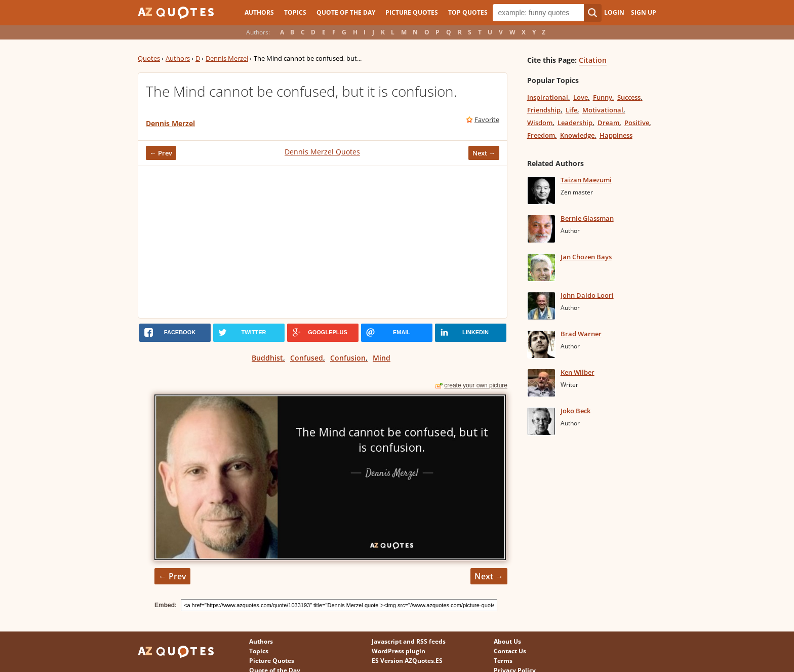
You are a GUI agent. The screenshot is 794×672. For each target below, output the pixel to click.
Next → (484, 153)
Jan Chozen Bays (586, 257)
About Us (507, 641)
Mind (382, 358)
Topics (295, 12)
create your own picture (476, 385)
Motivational (603, 110)
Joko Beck (575, 411)
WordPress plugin (399, 651)
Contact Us (510, 651)
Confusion (348, 358)
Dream (608, 123)
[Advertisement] (323, 242)
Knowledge (577, 135)
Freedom (541, 135)
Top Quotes (468, 12)
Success (629, 97)
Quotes (149, 58)
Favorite (487, 120)
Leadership (575, 123)
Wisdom (540, 123)
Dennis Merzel (227, 58)
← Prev (161, 153)
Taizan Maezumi (586, 180)
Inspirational (548, 97)
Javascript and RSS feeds (409, 641)
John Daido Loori (587, 295)
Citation (593, 60)
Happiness (616, 135)
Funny (603, 97)
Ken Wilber (578, 372)
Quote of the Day (346, 12)
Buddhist (267, 358)
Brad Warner (581, 334)
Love (581, 97)
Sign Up (644, 12)
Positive (637, 123)
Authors (259, 12)
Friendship (544, 110)
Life (571, 110)
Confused (307, 358)
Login (614, 12)
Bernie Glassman (587, 218)
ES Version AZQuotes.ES (407, 661)
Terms (503, 661)
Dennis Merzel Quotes (322, 152)
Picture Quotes (412, 12)
